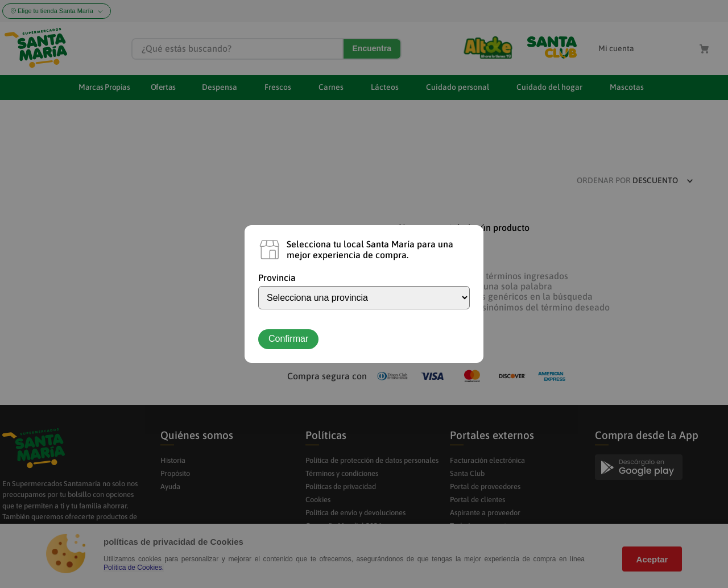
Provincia (277, 278)
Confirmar (288, 339)
